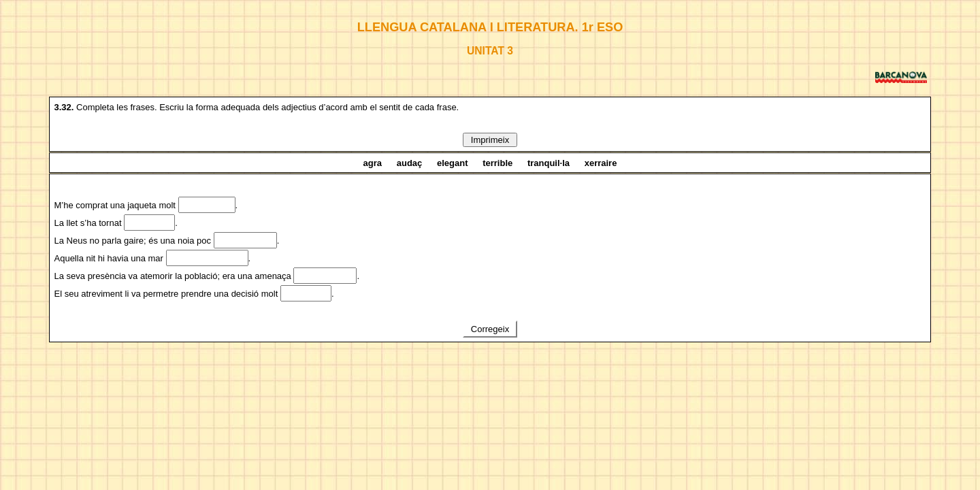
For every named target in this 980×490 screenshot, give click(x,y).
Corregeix (490, 329)
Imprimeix (490, 140)
